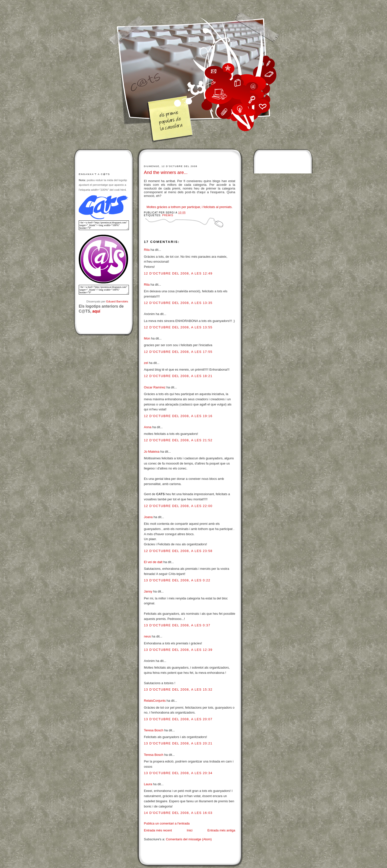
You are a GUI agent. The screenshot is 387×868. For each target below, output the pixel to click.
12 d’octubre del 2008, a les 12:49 (178, 273)
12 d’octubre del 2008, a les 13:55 (178, 327)
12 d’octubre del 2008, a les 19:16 (178, 416)
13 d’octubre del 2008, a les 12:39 (178, 650)
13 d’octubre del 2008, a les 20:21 (178, 743)
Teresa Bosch (154, 730)
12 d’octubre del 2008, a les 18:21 (178, 376)
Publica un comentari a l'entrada (167, 823)
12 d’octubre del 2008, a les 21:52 (178, 440)
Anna (148, 427)
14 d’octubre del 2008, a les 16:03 (178, 813)
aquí (96, 311)
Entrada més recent (158, 830)
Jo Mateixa (152, 452)
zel (146, 363)
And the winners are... (166, 172)
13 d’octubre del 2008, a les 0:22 (177, 580)
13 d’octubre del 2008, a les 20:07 (178, 719)
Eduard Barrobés (117, 301)
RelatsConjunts (155, 701)
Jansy (148, 591)
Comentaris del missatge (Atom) (189, 839)
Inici (190, 830)
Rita (147, 250)
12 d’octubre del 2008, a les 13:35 (178, 303)
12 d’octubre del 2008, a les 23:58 (178, 551)
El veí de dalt (153, 562)
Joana (148, 517)
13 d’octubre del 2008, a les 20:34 (178, 773)
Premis (168, 215)
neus (147, 636)
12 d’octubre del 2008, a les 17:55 (178, 352)
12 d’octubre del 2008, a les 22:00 (178, 506)
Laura (148, 784)
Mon (147, 338)
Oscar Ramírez (155, 387)
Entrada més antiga (221, 830)
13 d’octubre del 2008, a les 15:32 (178, 689)
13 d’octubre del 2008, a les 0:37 (177, 625)
